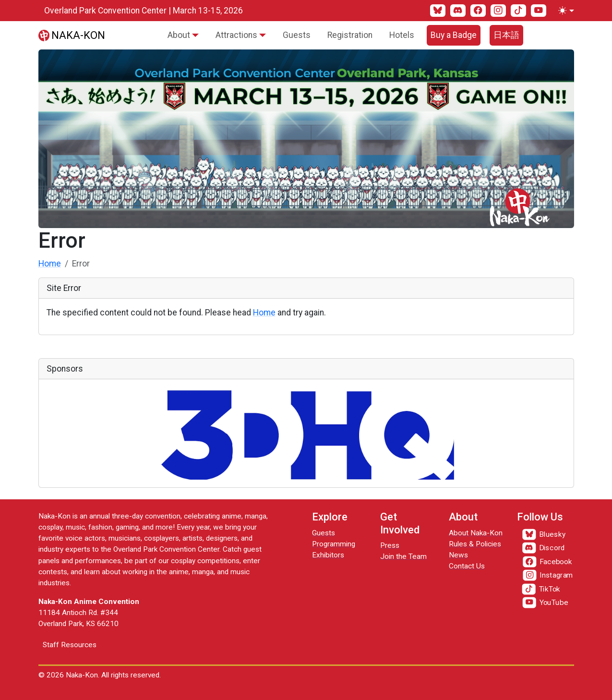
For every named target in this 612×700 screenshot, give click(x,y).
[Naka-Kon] (72, 35)
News (458, 555)
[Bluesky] (438, 11)
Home (50, 264)
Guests (297, 35)
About (179, 35)
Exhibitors (328, 555)
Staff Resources (70, 645)
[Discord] (458, 11)
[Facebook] (478, 11)
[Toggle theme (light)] (564, 11)
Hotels (402, 35)
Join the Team (403, 556)
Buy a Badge (454, 35)
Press (390, 545)
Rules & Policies (475, 544)
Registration (350, 35)
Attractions (236, 35)
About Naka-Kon (476, 533)
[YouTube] (539, 11)
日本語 (506, 35)
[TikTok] (518, 11)
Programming (334, 544)
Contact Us (467, 566)
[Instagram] (498, 11)
